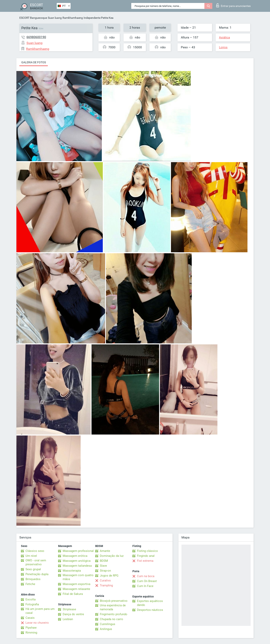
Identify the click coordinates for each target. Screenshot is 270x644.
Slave (103, 566)
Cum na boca (146, 576)
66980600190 (36, 37)
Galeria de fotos (34, 62)
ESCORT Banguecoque (33, 18)
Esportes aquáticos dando (150, 603)
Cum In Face (145, 586)
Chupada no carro (111, 619)
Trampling (106, 585)
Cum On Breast (147, 581)
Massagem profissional (78, 551)
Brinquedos (33, 579)
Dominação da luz (112, 556)
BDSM (104, 561)
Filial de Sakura (73, 594)
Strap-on (105, 571)
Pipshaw (31, 628)
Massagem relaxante (76, 589)
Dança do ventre (73, 614)
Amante (105, 551)
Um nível (31, 556)
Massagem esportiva (76, 584)
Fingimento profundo (114, 614)
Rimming (31, 633)
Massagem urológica (77, 561)
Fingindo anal (146, 556)
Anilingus (106, 629)
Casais (30, 618)
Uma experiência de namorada (113, 607)
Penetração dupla (37, 574)
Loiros (223, 47)
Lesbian (68, 619)
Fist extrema (145, 561)
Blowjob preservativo (114, 601)
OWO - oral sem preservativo (36, 562)
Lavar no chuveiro (37, 623)
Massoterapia (72, 571)
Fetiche (30, 584)
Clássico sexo (35, 551)
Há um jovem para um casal (40, 611)
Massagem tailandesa (77, 566)
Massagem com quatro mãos (78, 577)
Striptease (69, 609)
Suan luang (55, 18)
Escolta (31, 599)
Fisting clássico (147, 551)
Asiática (224, 37)
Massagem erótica (75, 556)
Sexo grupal (33, 569)
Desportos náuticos (150, 610)
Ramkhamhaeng (73, 18)
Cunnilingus (108, 624)
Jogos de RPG (109, 576)
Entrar (233, 5)
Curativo (105, 580)
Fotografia (32, 604)
